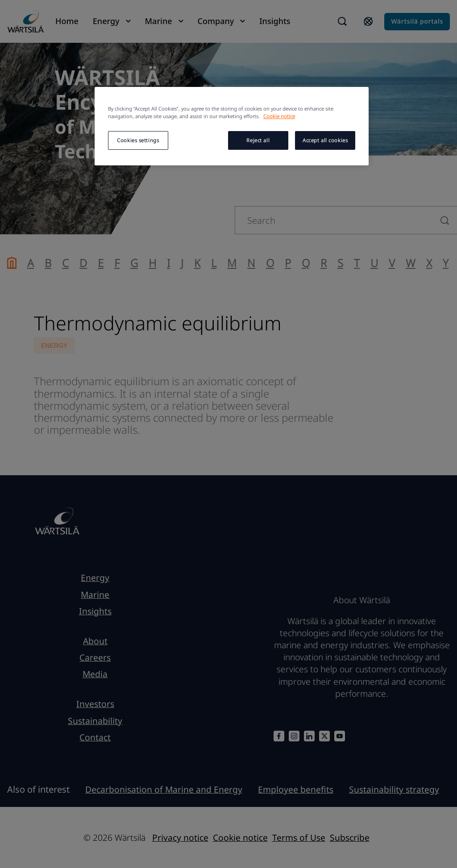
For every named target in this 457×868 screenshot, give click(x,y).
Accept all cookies (325, 140)
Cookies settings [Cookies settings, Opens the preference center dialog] (138, 140)
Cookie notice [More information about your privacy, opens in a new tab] (279, 116)
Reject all (258, 140)
